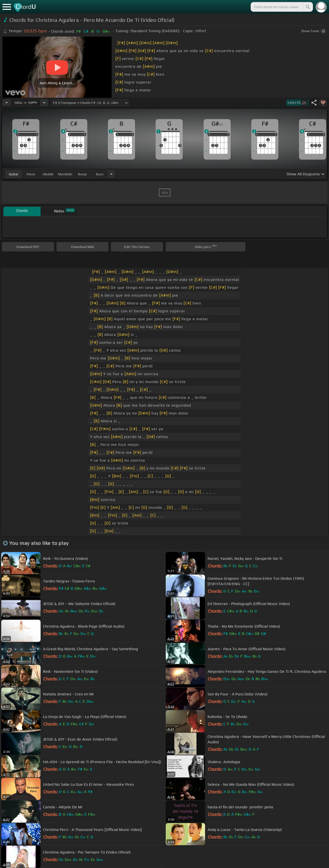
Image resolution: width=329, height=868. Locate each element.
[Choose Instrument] (111, 174)
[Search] (308, 7)
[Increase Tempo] (44, 103)
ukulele (48, 174)
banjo (82, 174)
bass (100, 174)
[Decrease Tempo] (7, 103)
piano (31, 174)
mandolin (65, 174)
